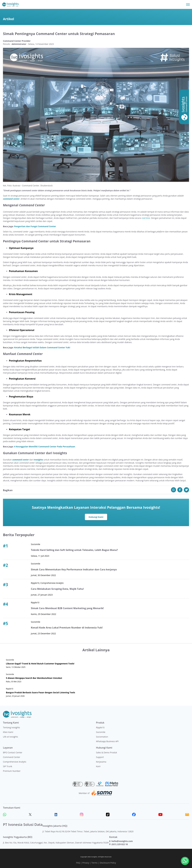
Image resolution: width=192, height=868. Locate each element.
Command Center (12, 757)
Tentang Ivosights (11, 727)
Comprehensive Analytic (15, 762)
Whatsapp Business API (107, 741)
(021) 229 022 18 (120, 844)
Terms (94, 863)
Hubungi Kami (96, 517)
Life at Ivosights (10, 737)
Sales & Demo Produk (106, 752)
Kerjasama (101, 762)
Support (100, 757)
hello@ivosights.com (122, 841)
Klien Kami (8, 732)
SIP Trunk (8, 766)
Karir (98, 766)
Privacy (86, 863)
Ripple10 (100, 727)
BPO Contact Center (13, 752)
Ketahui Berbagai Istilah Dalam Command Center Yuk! (42, 347)
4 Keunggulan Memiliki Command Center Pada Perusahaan (45, 447)
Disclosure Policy (108, 863)
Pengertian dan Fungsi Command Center (35, 226)
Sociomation (102, 737)
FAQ (78, 863)
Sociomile (101, 732)
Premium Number (12, 771)
